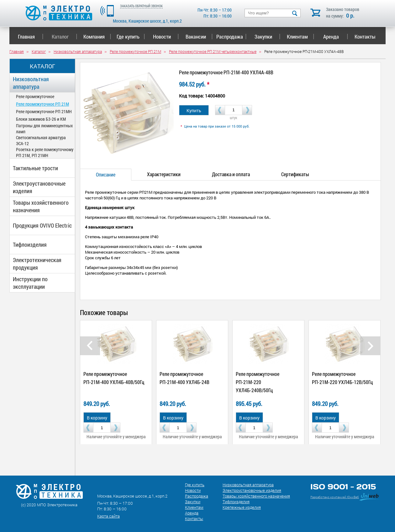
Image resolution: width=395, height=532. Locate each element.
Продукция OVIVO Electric (42, 225)
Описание (106, 174)
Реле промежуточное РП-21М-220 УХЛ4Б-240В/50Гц (258, 382)
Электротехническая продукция (37, 264)
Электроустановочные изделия (39, 187)
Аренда (336, 37)
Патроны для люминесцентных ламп (44, 129)
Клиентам (301, 37)
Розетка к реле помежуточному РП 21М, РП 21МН (45, 152)
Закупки (267, 37)
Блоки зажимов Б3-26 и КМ (41, 119)
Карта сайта (108, 516)
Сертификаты (295, 174)
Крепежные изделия (242, 507)
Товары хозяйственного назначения (41, 206)
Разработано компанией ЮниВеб (335, 497)
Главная (31, 37)
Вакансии (199, 37)
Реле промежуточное (35, 96)
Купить (194, 111)
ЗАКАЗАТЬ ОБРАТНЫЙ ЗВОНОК (141, 6)
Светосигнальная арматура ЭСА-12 (41, 140)
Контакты (365, 37)
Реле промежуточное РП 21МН (44, 111)
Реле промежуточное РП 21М (42, 104)
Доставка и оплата (231, 174)
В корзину (97, 418)
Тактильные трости (35, 168)
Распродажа (230, 37)
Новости (166, 37)
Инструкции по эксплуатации (30, 283)
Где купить (131, 37)
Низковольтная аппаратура (31, 83)
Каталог (64, 37)
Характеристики (164, 174)
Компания (97, 37)
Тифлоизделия (30, 245)
